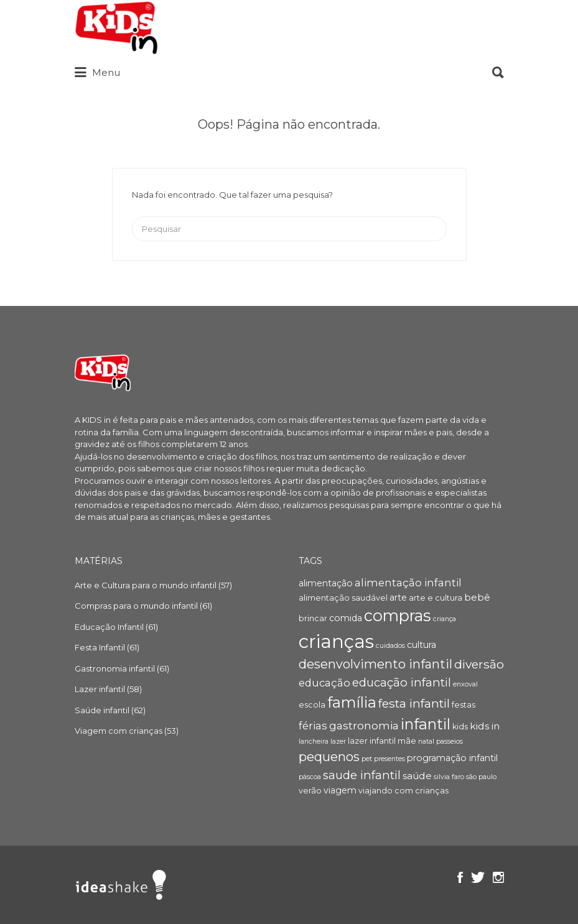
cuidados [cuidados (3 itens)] (390, 646)
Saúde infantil (102, 710)
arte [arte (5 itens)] (398, 598)
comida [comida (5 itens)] (346, 618)
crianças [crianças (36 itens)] (336, 641)
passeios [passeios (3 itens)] (450, 742)
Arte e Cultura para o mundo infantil (146, 585)
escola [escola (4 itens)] (312, 705)
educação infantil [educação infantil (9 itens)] (402, 682)
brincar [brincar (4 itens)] (313, 618)
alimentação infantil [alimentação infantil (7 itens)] (408, 583)
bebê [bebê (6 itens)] (477, 597)
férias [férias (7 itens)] (313, 726)
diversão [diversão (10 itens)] (479, 664)
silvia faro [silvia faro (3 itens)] (449, 777)
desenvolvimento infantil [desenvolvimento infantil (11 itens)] (375, 664)
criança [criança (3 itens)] (445, 619)
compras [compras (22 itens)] (398, 616)
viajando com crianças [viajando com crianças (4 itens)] (403, 791)
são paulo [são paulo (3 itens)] (481, 777)
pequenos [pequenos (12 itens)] (329, 756)
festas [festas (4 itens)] (464, 705)
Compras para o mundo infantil (136, 606)
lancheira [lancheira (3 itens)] (314, 742)
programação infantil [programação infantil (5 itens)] (452, 758)
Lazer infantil (100, 689)
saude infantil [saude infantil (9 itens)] (362, 775)
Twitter (478, 877)
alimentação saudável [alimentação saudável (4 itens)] (343, 598)
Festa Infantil (100, 647)
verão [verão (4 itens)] (310, 791)
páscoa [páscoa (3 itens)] (310, 777)
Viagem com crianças (119, 731)
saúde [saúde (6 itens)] (417, 776)
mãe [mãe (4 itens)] (407, 741)
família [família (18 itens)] (352, 702)
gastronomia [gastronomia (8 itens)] (364, 725)
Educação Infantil (109, 627)
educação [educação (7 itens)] (324, 683)
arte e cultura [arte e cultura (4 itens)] (436, 598)
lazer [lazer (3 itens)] (338, 742)
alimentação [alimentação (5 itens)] (326, 583)
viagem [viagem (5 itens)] (340, 790)
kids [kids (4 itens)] (460, 727)
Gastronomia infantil (115, 668)
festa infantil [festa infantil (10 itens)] (414, 703)
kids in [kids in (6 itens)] (485, 726)
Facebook (460, 877)
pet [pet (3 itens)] (367, 759)
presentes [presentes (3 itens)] (389, 759)
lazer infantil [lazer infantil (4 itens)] (372, 741)
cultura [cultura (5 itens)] (422, 645)
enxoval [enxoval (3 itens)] (465, 684)
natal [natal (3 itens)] (426, 742)
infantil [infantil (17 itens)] (426, 724)
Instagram (498, 877)
